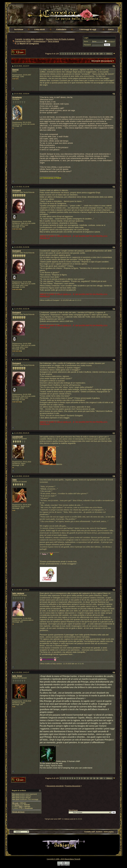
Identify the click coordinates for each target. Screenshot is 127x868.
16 (94, 54)
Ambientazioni (40, 41)
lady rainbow (18, 593)
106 (101, 54)
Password (87, 45)
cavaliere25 (18, 437)
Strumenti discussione (102, 61)
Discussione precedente (55, 786)
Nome (86, 41)
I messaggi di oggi (88, 29)
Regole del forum (18, 812)
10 (85, 54)
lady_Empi (17, 676)
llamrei (15, 70)
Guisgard (17, 190)
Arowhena (17, 97)
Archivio (99, 832)
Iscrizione (19, 29)
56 (98, 54)
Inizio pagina (109, 832)
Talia (14, 480)
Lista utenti (40, 29)
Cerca (111, 29)
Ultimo (109, 54)
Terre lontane (53, 41)
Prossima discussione (73, 786)
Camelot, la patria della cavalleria (29, 39)
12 (91, 54)
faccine (17, 805)
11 (88, 54)
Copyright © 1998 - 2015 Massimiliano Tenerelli (63, 859)
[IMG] (21, 806)
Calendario (61, 29)
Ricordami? (110, 42)
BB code (15, 803)
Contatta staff (90, 832)
